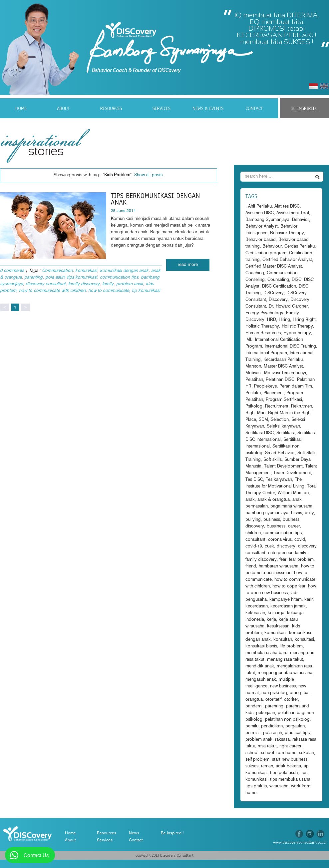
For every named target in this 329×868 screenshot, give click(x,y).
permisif (253, 733)
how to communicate (109, 291)
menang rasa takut (285, 660)
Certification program (266, 253)
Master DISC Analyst (283, 366)
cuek (269, 546)
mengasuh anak (261, 680)
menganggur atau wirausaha (285, 673)
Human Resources (263, 333)
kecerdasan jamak (288, 606)
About (63, 108)
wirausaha (279, 786)
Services (162, 108)
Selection (280, 420)
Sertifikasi (286, 433)
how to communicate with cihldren (52, 291)
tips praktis (256, 786)
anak (250, 500)
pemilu (252, 726)
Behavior (301, 220)
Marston (253, 366)
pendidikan (272, 726)
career (294, 526)
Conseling (255, 280)
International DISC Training (290, 346)
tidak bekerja (288, 766)
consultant (255, 540)
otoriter (291, 700)
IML (249, 340)
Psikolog (254, 406)
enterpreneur (280, 553)
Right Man (255, 413)
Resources (111, 108)
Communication (57, 271)
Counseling (278, 280)
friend (251, 566)
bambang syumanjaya (267, 513)
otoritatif (273, 700)
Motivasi (253, 373)
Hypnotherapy (297, 333)
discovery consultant (46, 284)
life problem (291, 646)
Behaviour (272, 246)
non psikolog (274, 693)
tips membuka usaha (290, 780)
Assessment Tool (293, 213)
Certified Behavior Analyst (287, 260)
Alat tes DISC (287, 206)
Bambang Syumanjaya (267, 220)
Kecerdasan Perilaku (283, 360)
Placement (274, 393)
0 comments (12, 271)
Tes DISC (254, 480)
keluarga (276, 613)
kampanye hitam (286, 600)
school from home (279, 753)
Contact (254, 108)
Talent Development (283, 466)
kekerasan (255, 613)
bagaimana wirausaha (291, 506)
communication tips (119, 277)
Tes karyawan (279, 480)
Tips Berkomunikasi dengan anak (156, 199)
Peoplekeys (265, 386)
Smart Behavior (280, 453)
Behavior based (261, 240)
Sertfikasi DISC (260, 433)
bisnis (297, 513)
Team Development (292, 473)
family (108, 284)
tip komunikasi (146, 291)
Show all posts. (149, 175)
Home (21, 108)
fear (283, 560)
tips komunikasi (82, 277)
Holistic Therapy (297, 326)
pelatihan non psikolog (287, 720)
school (252, 753)
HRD (272, 320)
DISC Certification (279, 286)
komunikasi (86, 271)
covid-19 (254, 546)
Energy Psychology (264, 313)
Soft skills (273, 460)
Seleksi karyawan (283, 426)
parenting (33, 277)
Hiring (284, 320)
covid (300, 540)
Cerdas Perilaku (300, 246)
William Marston (293, 493)
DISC (297, 280)
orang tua (299, 693)
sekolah (307, 753)
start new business (290, 760)
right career (290, 746)
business (272, 520)
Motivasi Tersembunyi (285, 373)
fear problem (301, 560)
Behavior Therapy (287, 233)
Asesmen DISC (260, 213)
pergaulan (295, 726)
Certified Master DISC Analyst (274, 266)
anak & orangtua (274, 500)
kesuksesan (278, 626)
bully (309, 513)
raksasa (282, 740)
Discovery (278, 300)
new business (283, 686)
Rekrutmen (302, 406)
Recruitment (277, 406)
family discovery (84, 284)
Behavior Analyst (262, 226)
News (134, 833)
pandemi (254, 706)
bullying (253, 520)
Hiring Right (304, 320)
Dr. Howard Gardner (288, 306)
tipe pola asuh (284, 773)
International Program (266, 353)
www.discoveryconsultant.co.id (299, 842)
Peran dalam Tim (296, 386)
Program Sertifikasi (284, 400)
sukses (252, 766)
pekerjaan (266, 713)
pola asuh (55, 277)
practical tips (297, 733)
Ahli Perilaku (260, 206)
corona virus (280, 540)
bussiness (276, 526)
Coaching (255, 273)
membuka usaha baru (266, 653)
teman (267, 766)
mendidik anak (260, 666)
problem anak (130, 284)
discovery (286, 546)
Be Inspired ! (305, 108)
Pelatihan (254, 380)
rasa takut (267, 746)
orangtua (254, 700)
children (253, 533)
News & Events (208, 108)
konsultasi (304, 640)
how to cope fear (289, 586)
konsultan (283, 640)
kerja (271, 620)
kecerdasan (257, 606)
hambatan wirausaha (279, 566)
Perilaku (253, 393)
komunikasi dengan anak (124, 271)
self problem (257, 760)
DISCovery (274, 293)
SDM (263, 420)
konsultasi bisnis (261, 646)
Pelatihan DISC (280, 380)
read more (188, 265)
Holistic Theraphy (262, 326)
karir (309, 600)
